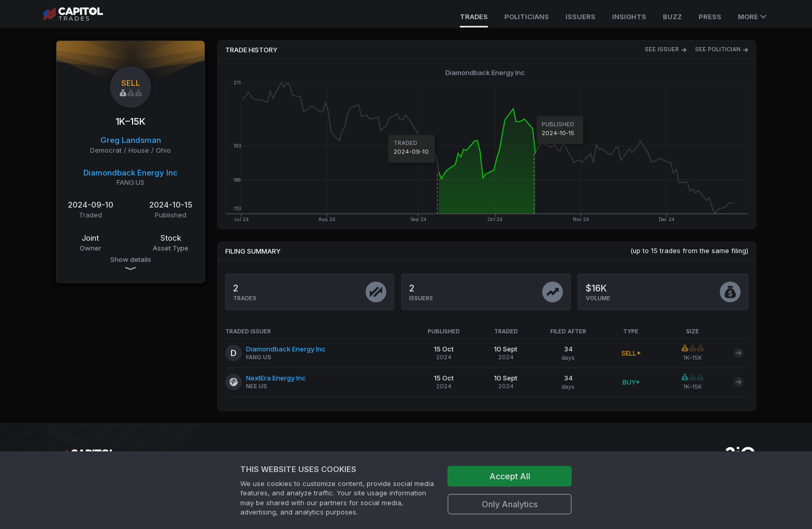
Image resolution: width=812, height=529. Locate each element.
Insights (629, 17)
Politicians (527, 17)
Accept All (510, 476)
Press (710, 17)
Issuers (581, 17)
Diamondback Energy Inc (130, 173)
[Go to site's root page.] (85, 14)
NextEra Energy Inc (276, 378)
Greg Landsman (131, 140)
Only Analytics (510, 504)
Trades (474, 17)
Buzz (672, 17)
